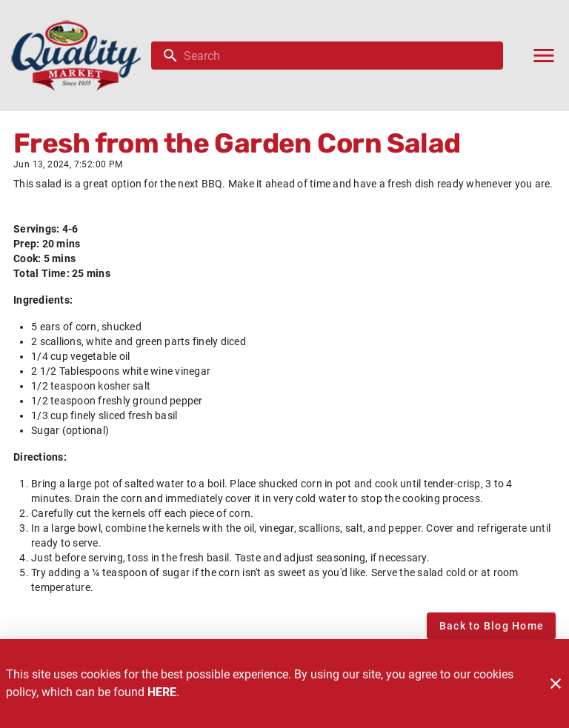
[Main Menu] (544, 56)
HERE (162, 692)
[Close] (556, 684)
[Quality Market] (80, 56)
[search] (337, 56)
